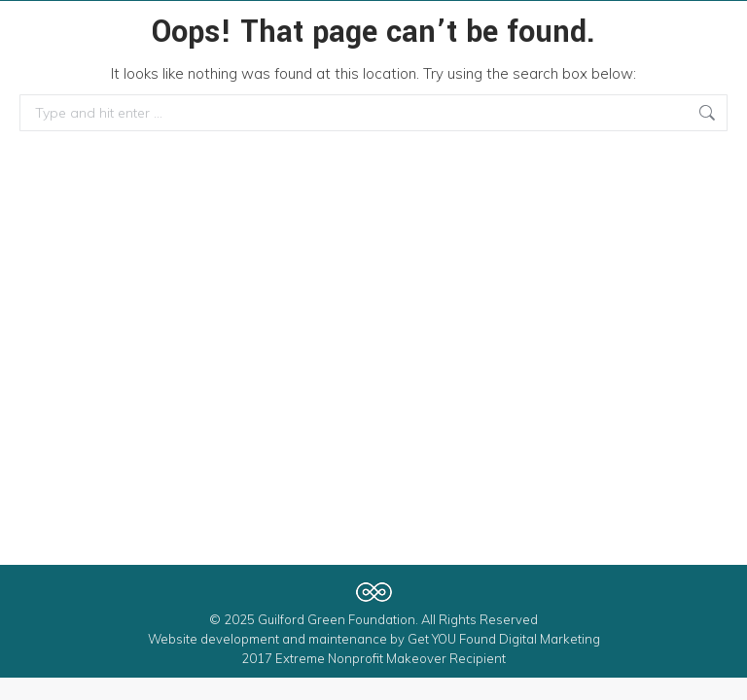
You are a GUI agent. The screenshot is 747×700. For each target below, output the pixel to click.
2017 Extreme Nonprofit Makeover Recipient (373, 658)
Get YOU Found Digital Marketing (504, 639)
